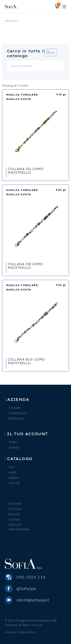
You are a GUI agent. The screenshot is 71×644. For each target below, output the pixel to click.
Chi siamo (15, 408)
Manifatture (17, 418)
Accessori (15, 509)
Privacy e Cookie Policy (20, 632)
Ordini (13, 442)
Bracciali (14, 514)
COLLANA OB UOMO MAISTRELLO (25, 266)
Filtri (50, 52)
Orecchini (15, 503)
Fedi (12, 467)
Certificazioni (18, 413)
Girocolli (14, 483)
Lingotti (14, 478)
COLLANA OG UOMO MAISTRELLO (26, 171)
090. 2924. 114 (31, 577)
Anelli (12, 472)
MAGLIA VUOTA (19, 99)
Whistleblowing (19, 529)
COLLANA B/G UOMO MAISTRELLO (26, 361)
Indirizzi (14, 447)
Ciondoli (14, 519)
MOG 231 (15, 525)
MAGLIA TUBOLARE (22, 95)
